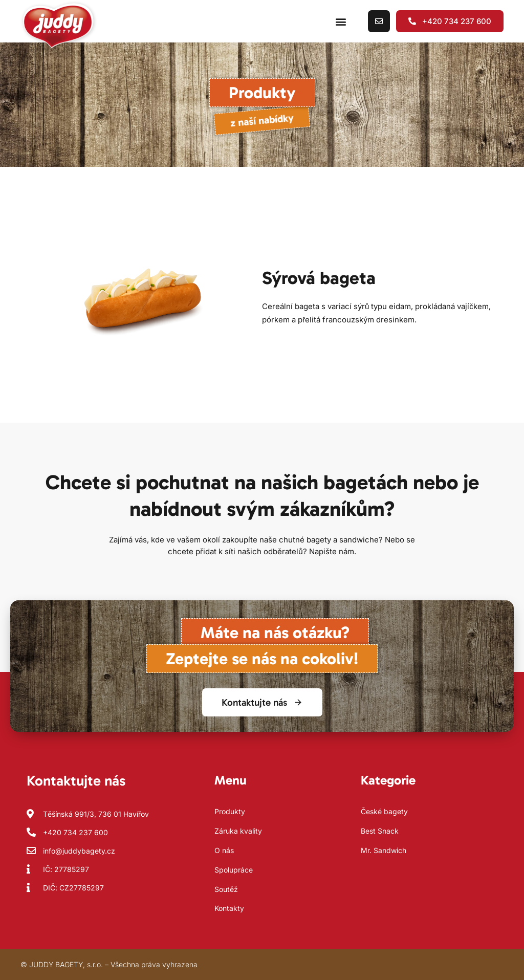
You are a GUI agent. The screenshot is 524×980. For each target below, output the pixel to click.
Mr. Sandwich (384, 850)
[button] (341, 21)
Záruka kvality (238, 831)
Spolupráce (234, 870)
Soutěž (226, 889)
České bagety (384, 811)
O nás (224, 850)
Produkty (230, 811)
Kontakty (229, 908)
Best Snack (380, 831)
